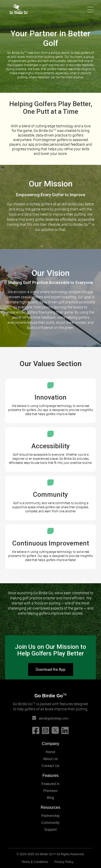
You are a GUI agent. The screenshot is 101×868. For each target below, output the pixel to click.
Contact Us (50, 766)
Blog (50, 798)
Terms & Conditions (35, 862)
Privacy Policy (64, 862)
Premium (50, 791)
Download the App (51, 669)
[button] (92, 9)
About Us (51, 759)
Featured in (50, 784)
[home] (16, 9)
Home (50, 752)
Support (50, 829)
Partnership (51, 816)
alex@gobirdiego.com (53, 718)
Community (50, 823)
